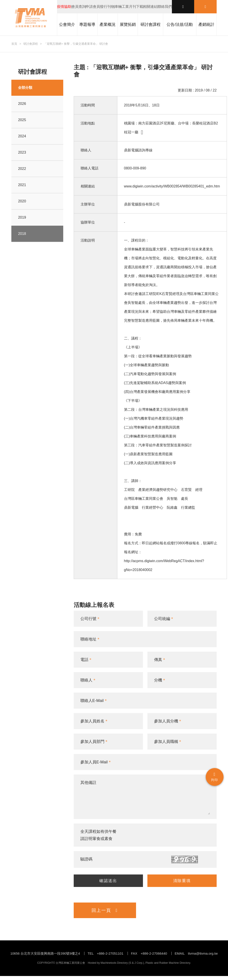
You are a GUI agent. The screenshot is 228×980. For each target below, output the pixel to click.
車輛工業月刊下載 (129, 7)
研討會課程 (31, 44)
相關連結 (150, 7)
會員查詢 (79, 7)
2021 (22, 185)
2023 (22, 152)
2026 (22, 104)
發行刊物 (107, 7)
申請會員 (93, 7)
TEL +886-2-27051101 (105, 957)
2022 (22, 169)
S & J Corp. (136, 967)
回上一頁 (105, 914)
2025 (22, 120)
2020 (22, 201)
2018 (22, 234)
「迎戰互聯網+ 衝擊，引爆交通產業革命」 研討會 (76, 44)
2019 (22, 217)
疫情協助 (64, 7)
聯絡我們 (165, 7)
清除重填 (182, 882)
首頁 (14, 44)
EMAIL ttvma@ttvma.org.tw (196, 957)
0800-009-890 (135, 168)
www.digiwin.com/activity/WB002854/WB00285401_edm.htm (172, 186)
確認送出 (108, 882)
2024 (22, 136)
